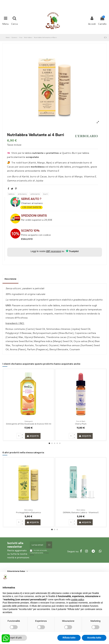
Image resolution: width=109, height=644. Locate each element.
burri (46, 194)
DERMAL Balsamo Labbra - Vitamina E (81, 512)
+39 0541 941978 (31, 207)
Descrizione (10, 279)
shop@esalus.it (68, 2)
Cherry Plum (81, 424)
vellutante (35, 194)
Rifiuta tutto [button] (69, 638)
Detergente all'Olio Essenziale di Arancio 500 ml (29, 424)
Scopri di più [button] (15, 638)
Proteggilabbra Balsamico (29, 512)
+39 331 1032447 (42, 2)
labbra (11, 194)
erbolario (22, 194)
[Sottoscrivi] (49, 545)
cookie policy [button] (78, 600)
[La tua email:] (38, 545)
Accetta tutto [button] (94, 638)
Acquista (33, 436)
